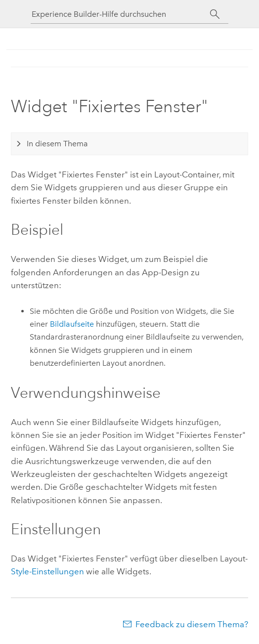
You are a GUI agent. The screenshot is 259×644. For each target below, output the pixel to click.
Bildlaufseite (72, 324)
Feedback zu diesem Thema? (192, 624)
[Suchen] (215, 14)
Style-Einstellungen (47, 571)
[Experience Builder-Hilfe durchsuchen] (121, 14)
